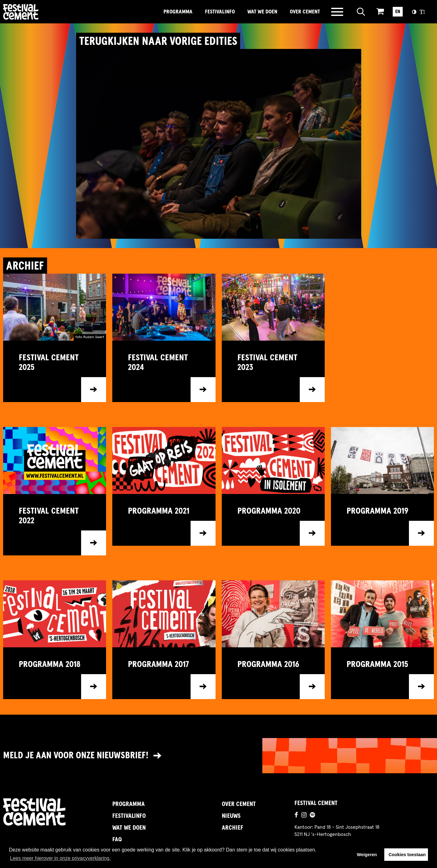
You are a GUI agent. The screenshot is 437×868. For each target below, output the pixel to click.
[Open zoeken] (361, 12)
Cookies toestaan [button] (407, 855)
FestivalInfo (220, 12)
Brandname (42, 12)
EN (398, 12)
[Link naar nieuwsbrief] (218, 756)
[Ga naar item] (55, 371)
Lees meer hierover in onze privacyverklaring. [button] (60, 858)
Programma (178, 12)
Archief (233, 828)
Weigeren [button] (367, 855)
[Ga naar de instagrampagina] (304, 816)
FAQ (117, 840)
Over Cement (305, 12)
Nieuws (231, 816)
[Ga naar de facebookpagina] (296, 816)
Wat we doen (262, 12)
